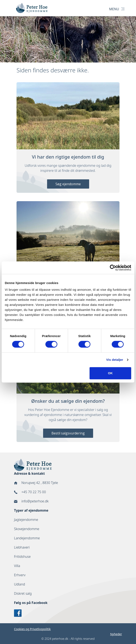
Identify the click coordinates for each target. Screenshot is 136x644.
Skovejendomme (27, 529)
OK (110, 373)
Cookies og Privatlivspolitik (32, 629)
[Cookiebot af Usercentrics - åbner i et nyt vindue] (113, 268)
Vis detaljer (115, 360)
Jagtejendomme (26, 520)
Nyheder (116, 634)
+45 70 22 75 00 (34, 492)
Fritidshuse (22, 557)
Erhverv (20, 575)
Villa (17, 566)
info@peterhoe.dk (35, 501)
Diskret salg (23, 593)
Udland (20, 584)
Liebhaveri (22, 547)
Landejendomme (27, 538)
